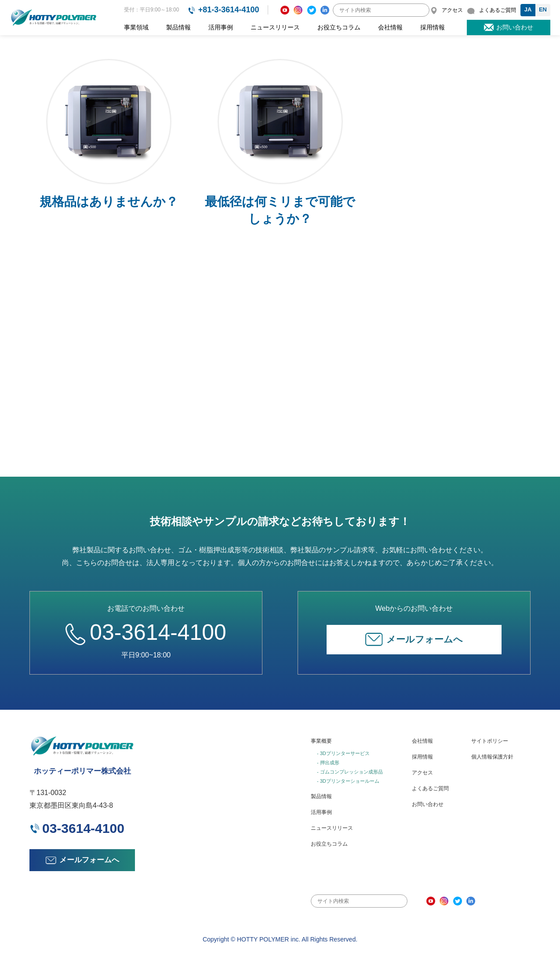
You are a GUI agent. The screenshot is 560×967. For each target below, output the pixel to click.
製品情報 (178, 27)
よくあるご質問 (430, 788)
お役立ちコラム (339, 27)
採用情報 (433, 27)
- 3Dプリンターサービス (343, 753)
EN (543, 9)
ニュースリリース (275, 27)
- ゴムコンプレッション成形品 (350, 772)
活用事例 (221, 27)
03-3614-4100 (146, 632)
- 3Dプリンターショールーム (348, 781)
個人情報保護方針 (492, 757)
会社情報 (390, 27)
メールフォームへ (414, 639)
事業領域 (136, 27)
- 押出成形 (328, 763)
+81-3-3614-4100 (229, 10)
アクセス (422, 773)
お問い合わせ (428, 804)
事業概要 (321, 741)
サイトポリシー (490, 741)
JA (528, 9)
